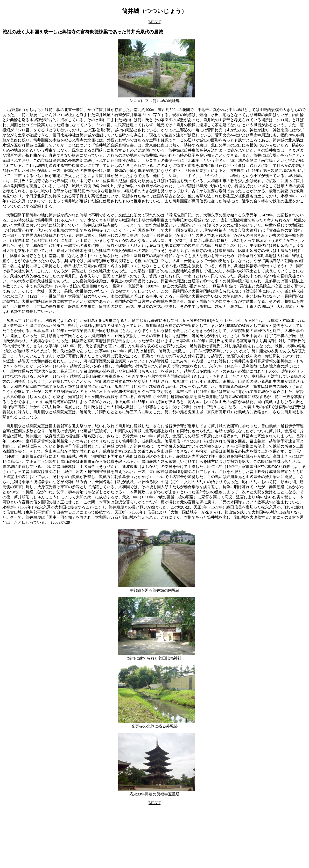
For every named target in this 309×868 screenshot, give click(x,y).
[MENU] (154, 22)
